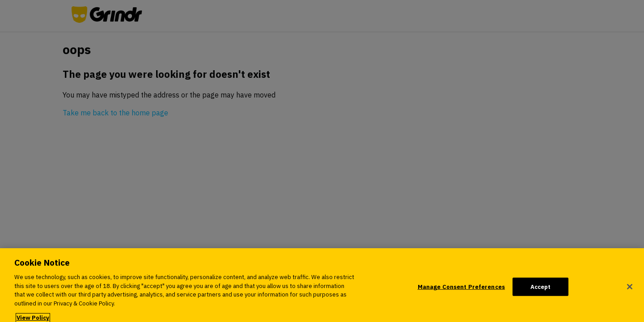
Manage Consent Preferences (461, 291)
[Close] (630, 291)
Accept (541, 291)
